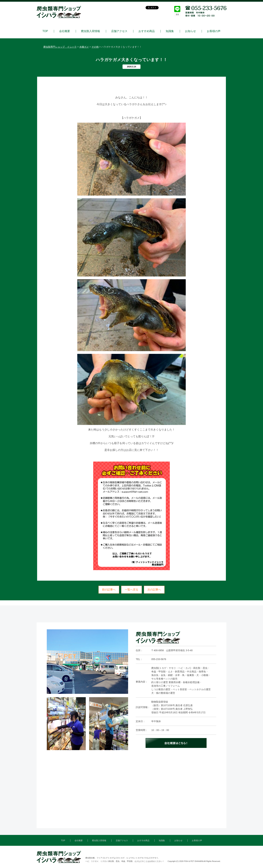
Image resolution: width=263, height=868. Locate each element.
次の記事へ (154, 590)
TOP (45, 31)
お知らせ (190, 31)
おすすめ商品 (147, 31)
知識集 (170, 31)
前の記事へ (109, 590)
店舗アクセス (119, 31)
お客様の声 (214, 31)
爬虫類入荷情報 (90, 31)
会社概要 (65, 31)
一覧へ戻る (131, 590)
